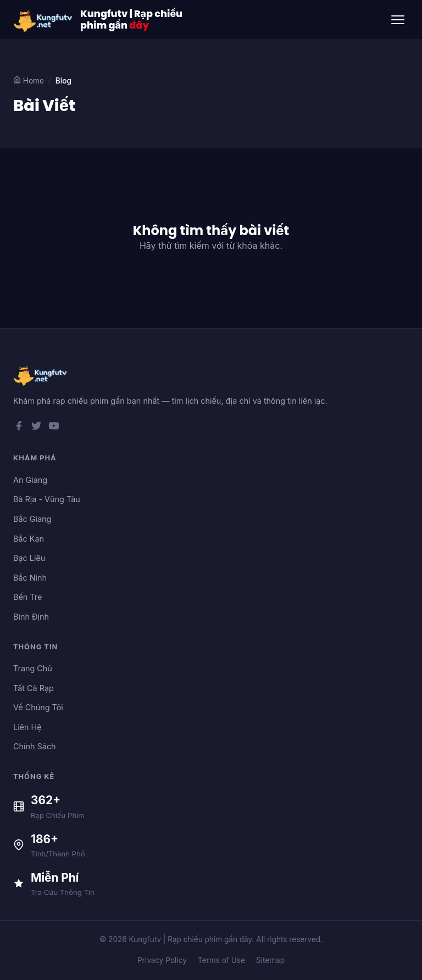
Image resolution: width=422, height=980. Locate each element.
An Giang (30, 480)
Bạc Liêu (29, 558)
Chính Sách (35, 746)
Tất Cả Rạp (34, 688)
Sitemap (270, 960)
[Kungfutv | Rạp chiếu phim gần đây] (43, 20)
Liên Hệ (27, 727)
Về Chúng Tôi (38, 707)
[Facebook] (19, 428)
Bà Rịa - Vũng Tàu (47, 499)
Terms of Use (221, 960)
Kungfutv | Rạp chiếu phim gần (131, 20)
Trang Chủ (33, 668)
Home (29, 80)
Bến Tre (27, 597)
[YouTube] (54, 428)
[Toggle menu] (398, 20)
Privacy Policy (162, 960)
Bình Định (31, 617)
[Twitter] (36, 428)
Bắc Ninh (30, 578)
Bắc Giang (32, 519)
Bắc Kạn (29, 539)
